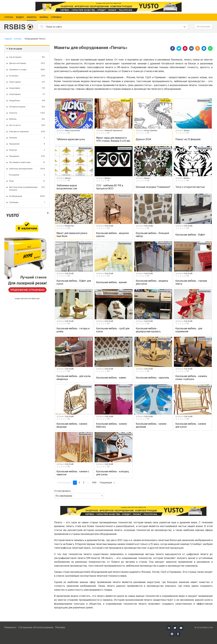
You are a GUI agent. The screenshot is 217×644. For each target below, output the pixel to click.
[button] (173, 48)
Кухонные (27, 76)
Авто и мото (27, 125)
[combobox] (113, 27)
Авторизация (203, 27)
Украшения (27, 144)
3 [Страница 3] (84, 483)
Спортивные (27, 94)
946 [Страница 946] (94, 483)
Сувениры (27, 202)
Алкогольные (27, 57)
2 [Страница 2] (79, 483)
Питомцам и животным (27, 162)
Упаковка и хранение (27, 132)
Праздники (27, 156)
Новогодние (27, 82)
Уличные (27, 138)
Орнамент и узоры (27, 70)
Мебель (27, 119)
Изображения (27, 196)
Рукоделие (27, 175)
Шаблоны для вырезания (27, 169)
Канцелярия (27, 88)
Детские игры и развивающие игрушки (27, 188)
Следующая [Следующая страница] (108, 482)
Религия (27, 150)
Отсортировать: (79, 494)
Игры (27, 181)
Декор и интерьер (27, 63)
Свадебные (27, 101)
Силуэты (27, 113)
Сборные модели (27, 107)
